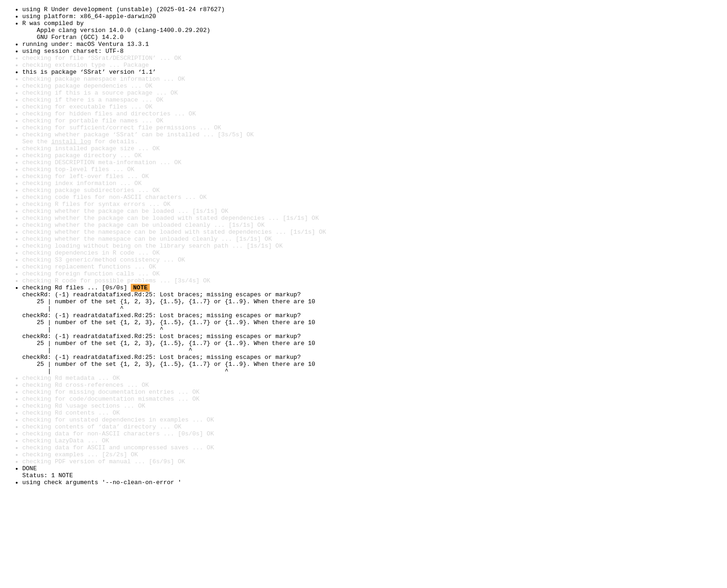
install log (71, 169)
